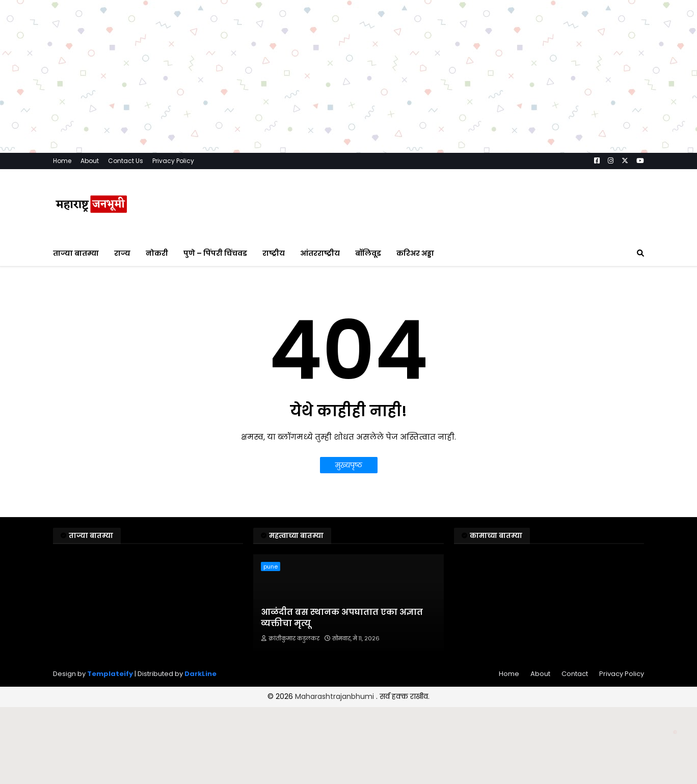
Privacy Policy (173, 161)
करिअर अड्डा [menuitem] (415, 253)
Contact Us (126, 161)
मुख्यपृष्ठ (349, 465)
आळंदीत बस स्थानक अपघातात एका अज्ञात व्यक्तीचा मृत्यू (342, 618)
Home (62, 161)
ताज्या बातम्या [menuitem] (76, 253)
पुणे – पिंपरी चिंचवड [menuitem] (215, 253)
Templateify (110, 674)
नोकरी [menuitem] (157, 253)
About (90, 161)
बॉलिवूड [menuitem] (368, 253)
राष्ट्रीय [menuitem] (274, 253)
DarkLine (200, 674)
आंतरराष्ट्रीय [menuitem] (320, 253)
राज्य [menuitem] (122, 253)
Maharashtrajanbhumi (336, 696)
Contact (575, 674)
